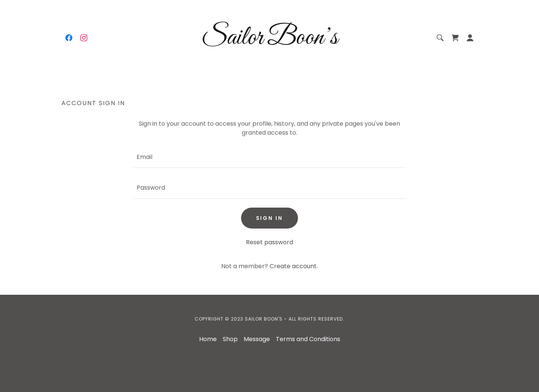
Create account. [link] (294, 266)
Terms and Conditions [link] (308, 339)
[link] (69, 38)
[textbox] (269, 157)
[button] (470, 38)
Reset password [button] (269, 242)
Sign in (270, 218)
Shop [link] (230, 339)
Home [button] (208, 339)
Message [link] (257, 339)
